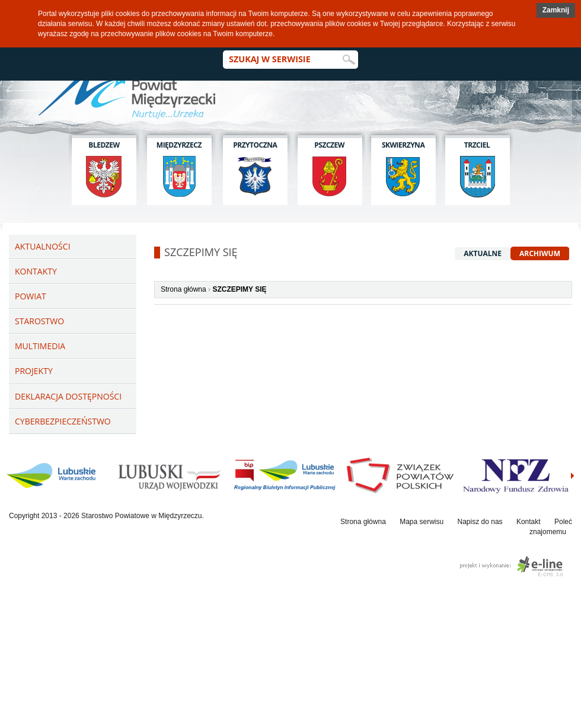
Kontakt (529, 522)
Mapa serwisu (422, 522)
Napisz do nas (480, 522)
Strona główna (183, 289)
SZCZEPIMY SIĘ (239, 289)
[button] (556, 10)
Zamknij (556, 10)
